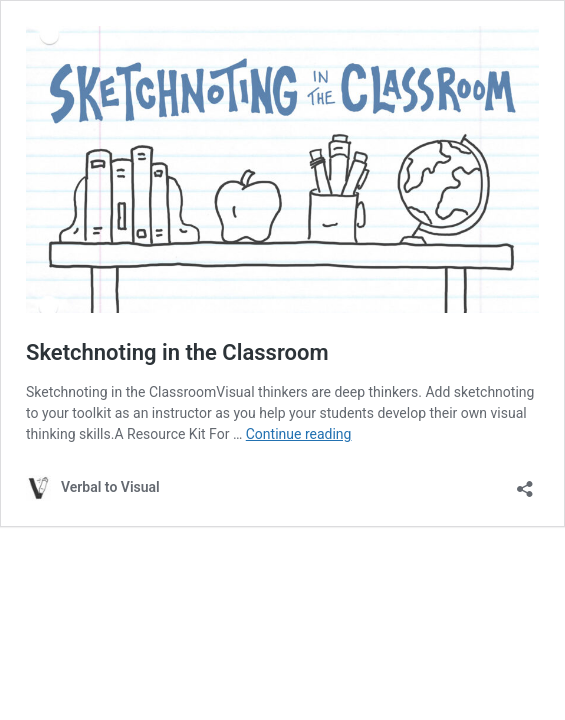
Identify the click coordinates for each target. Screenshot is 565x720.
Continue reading (299, 434)
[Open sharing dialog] (525, 482)
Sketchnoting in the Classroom (177, 352)
